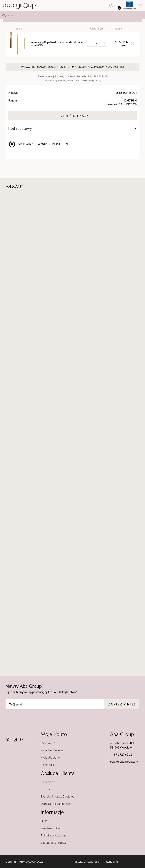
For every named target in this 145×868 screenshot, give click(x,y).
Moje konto (48, 743)
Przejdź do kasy (73, 116)
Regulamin (113, 861)
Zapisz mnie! (122, 704)
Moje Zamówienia (52, 750)
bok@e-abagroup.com (124, 761)
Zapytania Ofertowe (54, 843)
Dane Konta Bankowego (56, 804)
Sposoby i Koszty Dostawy (57, 796)
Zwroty (45, 789)
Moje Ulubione (50, 757)
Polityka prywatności (54, 835)
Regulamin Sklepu (52, 828)
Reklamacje (48, 782)
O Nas (45, 821)
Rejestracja (48, 765)
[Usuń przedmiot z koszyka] (132, 44)
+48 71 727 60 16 (121, 754)
